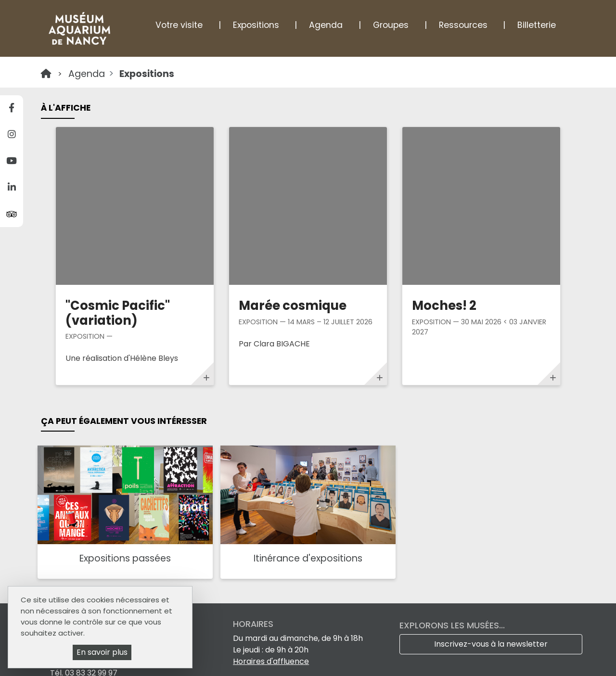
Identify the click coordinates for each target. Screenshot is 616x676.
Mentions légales (301, 656)
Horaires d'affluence (271, 524)
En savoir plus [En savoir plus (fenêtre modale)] (102, 652)
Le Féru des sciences (279, 567)
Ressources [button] (463, 25)
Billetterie (537, 25)
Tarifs (248, 656)
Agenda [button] (326, 25)
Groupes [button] (391, 25)
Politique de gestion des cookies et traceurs (251, 668)
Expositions (256, 25)
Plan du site (365, 656)
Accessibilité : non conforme (450, 656)
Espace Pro (206, 656)
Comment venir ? (83, 555)
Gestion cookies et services (395, 668)
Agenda (87, 74)
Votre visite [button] (179, 25)
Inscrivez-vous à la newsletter (491, 507)
